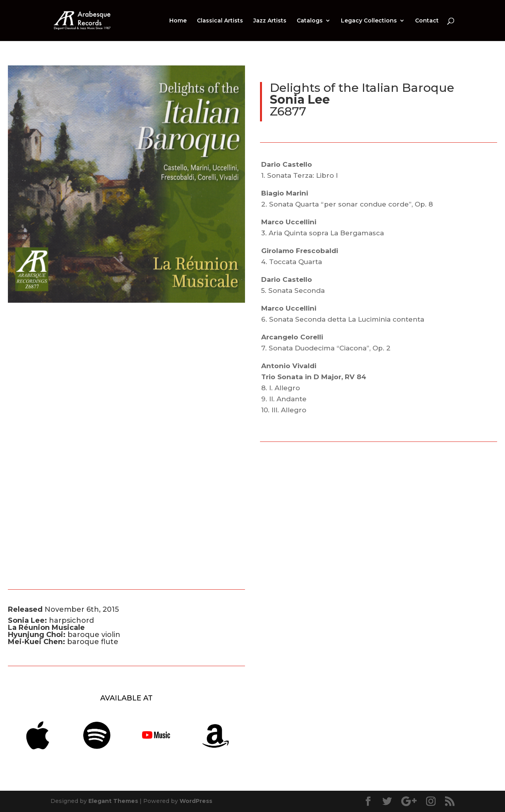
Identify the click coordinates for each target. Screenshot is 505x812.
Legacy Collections (369, 21)
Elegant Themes (113, 801)
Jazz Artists (270, 21)
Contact (427, 21)
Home (178, 21)
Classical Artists (220, 21)
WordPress (196, 801)
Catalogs (310, 21)
